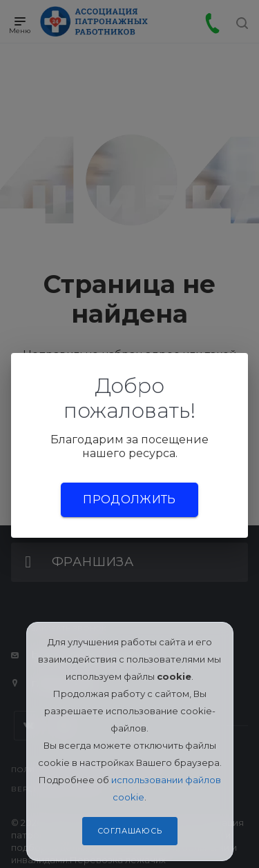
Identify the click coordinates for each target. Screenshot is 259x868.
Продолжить (129, 499)
